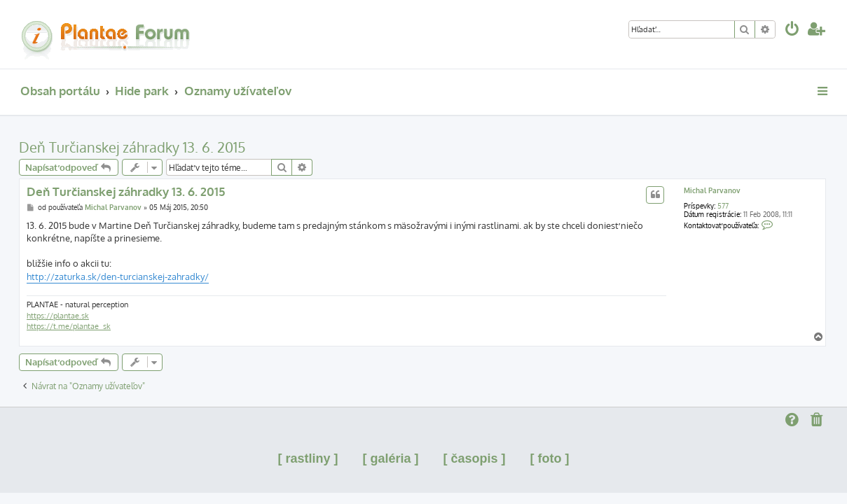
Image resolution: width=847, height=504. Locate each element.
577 (723, 206)
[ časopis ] (475, 458)
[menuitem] (792, 30)
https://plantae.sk (58, 316)
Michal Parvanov (712, 190)
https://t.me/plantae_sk (69, 326)
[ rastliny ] (308, 458)
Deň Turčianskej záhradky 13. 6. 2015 (132, 147)
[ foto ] (550, 458)
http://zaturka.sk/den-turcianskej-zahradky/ (118, 276)
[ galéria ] (390, 458)
